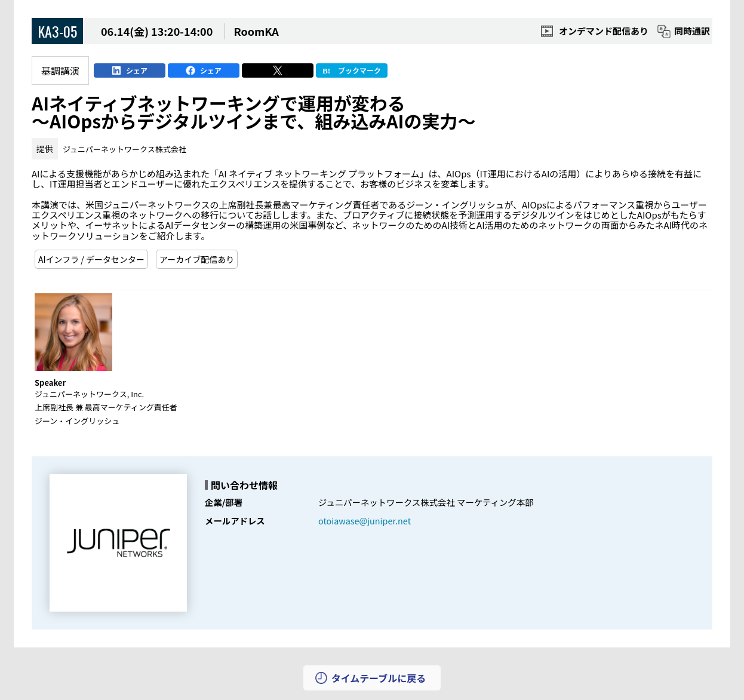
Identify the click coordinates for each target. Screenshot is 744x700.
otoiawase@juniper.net (365, 521)
